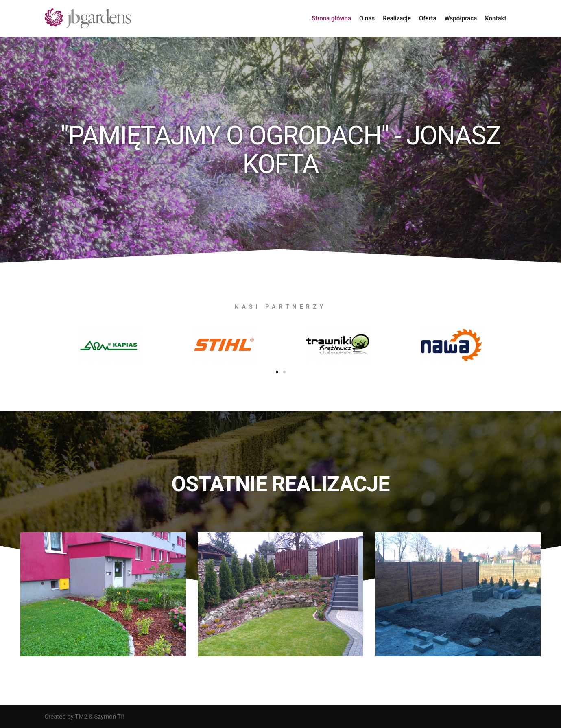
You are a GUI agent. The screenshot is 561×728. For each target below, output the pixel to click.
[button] (277, 372)
